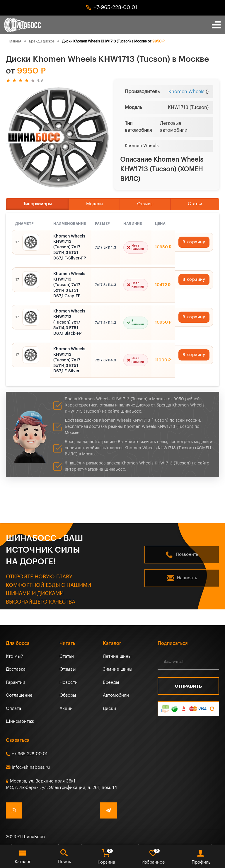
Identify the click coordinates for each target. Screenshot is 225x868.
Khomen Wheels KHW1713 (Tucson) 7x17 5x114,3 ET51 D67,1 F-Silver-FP (70, 247)
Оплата (13, 709)
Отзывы (145, 204)
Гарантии (16, 682)
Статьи (195, 204)
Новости (69, 682)
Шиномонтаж (20, 721)
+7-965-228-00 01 (115, 7)
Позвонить (187, 555)
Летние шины (117, 656)
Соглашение (19, 695)
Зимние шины (118, 669)
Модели (94, 204)
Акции (66, 709)
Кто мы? (15, 656)
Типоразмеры (37, 204)
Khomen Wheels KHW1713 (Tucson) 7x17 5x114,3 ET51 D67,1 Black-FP (69, 322)
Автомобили (116, 695)
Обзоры (68, 695)
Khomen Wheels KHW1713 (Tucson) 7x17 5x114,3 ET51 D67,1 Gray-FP (69, 285)
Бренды (111, 682)
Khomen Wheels (186, 92)
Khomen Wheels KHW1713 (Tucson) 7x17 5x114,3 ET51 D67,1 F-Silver (69, 360)
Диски (109, 709)
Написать (187, 578)
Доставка (16, 669)
